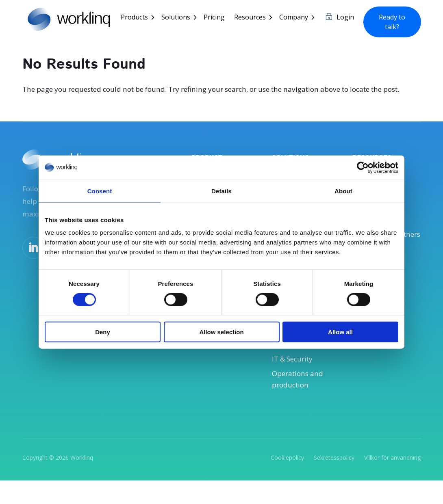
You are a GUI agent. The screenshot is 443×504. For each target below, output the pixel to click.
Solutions (179, 18)
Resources (253, 18)
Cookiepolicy (287, 480)
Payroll (284, 349)
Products (138, 18)
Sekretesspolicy (334, 480)
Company (297, 18)
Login (349, 18)
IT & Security (294, 380)
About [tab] (343, 191)
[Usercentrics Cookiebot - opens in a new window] (363, 167)
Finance (285, 365)
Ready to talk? (394, 22)
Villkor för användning (392, 480)
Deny (103, 332)
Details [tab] (221, 191)
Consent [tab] (100, 191)
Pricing (217, 18)
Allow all (340, 332)
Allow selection (221, 332)
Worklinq (82, 480)
